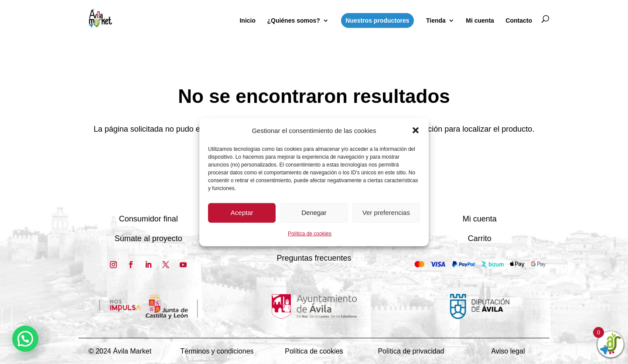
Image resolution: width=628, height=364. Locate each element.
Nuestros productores (377, 20)
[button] (416, 130)
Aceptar (242, 213)
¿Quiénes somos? (293, 21)
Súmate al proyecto (148, 238)
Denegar (314, 213)
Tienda (436, 21)
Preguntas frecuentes (314, 258)
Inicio (247, 21)
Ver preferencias (386, 213)
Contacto (519, 21)
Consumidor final (148, 219)
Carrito (480, 238)
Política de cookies (310, 234)
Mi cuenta (480, 21)
